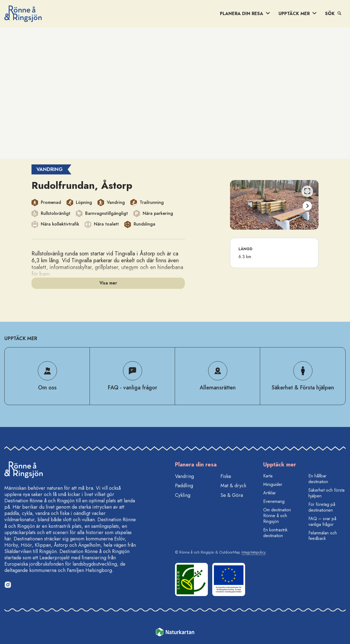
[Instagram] (8, 585)
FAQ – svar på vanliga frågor (322, 522)
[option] (274, 205)
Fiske (226, 476)
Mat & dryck (233, 486)
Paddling (184, 486)
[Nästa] (307, 206)
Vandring (184, 476)
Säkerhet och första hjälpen (326, 493)
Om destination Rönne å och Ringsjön (277, 516)
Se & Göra (232, 495)
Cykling (183, 495)
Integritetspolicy (253, 552)
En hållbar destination (318, 479)
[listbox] (274, 205)
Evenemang (274, 501)
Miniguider (273, 484)
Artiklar (269, 493)
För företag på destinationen (322, 507)
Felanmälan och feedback (323, 536)
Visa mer (108, 283)
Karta (268, 476)
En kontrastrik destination (275, 533)
